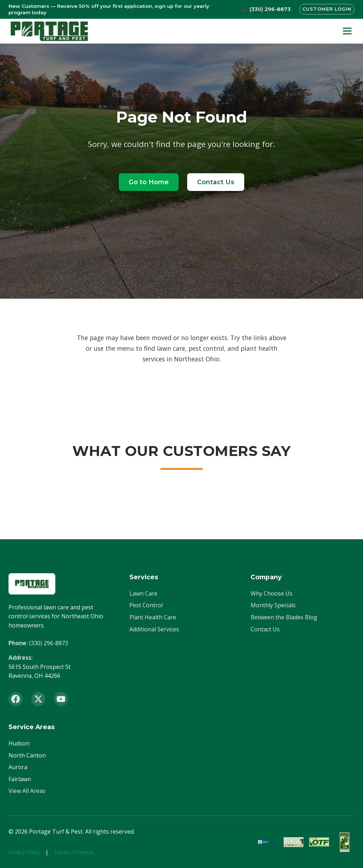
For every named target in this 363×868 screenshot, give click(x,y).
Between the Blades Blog (284, 617)
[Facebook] (16, 699)
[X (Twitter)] (38, 699)
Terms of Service (74, 852)
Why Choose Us (272, 593)
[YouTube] (61, 699)
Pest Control (146, 605)
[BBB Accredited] (268, 842)
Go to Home (149, 182)
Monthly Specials (273, 605)
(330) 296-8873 (49, 643)
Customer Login (326, 9)
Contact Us (216, 182)
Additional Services (154, 629)
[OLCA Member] (294, 842)
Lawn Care (143, 593)
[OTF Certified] (319, 842)
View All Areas (27, 791)
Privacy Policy (24, 852)
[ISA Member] (345, 842)
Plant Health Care (153, 617)
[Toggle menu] (347, 31)
